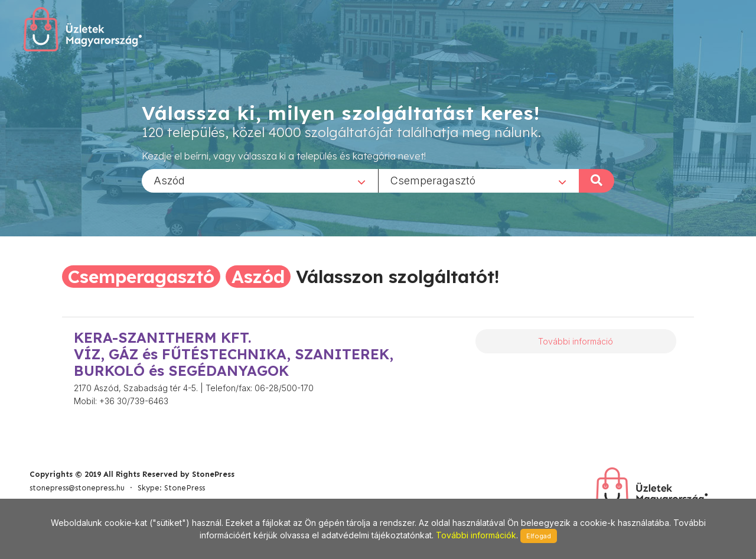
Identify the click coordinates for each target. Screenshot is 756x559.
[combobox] (260, 180)
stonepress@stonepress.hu (77, 488)
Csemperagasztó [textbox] (433, 180)
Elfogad (539, 536)
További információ (576, 341)
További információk (476, 535)
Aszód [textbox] (169, 180)
